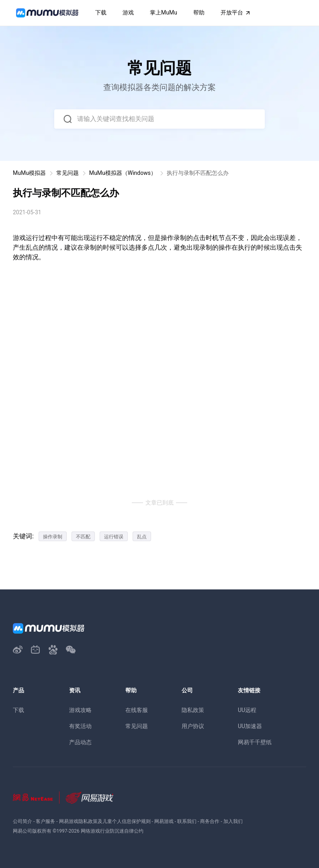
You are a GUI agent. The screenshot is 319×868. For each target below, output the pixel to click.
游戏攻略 (80, 710)
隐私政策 (193, 710)
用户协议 (193, 726)
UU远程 (247, 710)
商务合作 (210, 821)
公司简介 (22, 821)
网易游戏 (164, 821)
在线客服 (137, 710)
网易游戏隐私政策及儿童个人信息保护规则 (105, 821)
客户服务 (45, 821)
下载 (18, 710)
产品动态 (80, 742)
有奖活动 (80, 726)
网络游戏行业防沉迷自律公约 (112, 831)
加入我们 (233, 821)
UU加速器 (250, 726)
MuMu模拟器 (29, 173)
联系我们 (187, 821)
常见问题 (67, 173)
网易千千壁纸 (255, 742)
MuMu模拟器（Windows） (123, 173)
